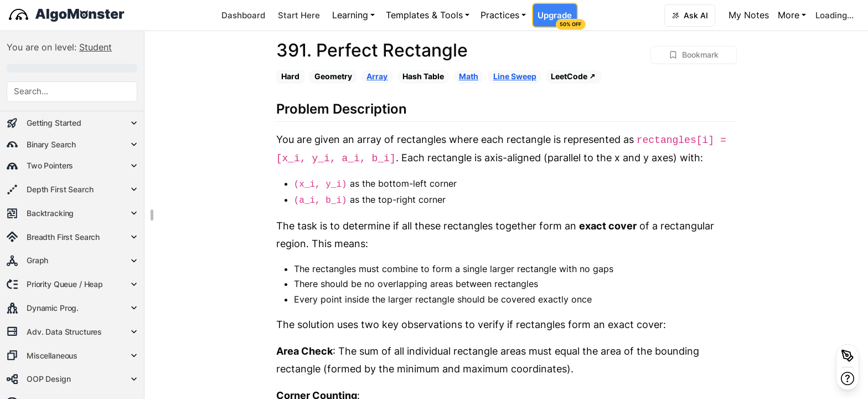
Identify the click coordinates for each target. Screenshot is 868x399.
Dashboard (243, 15)
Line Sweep (515, 76)
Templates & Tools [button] (424, 15)
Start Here (299, 15)
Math (469, 76)
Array (377, 76)
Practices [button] (500, 15)
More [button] (789, 15)
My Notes (749, 15)
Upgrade (557, 19)
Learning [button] (350, 15)
